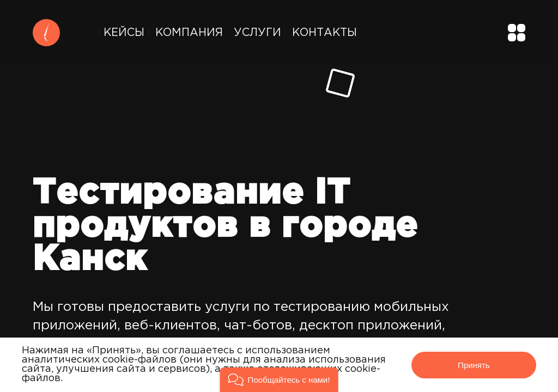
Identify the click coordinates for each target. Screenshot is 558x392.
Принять (474, 365)
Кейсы (124, 33)
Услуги (257, 33)
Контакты (325, 33)
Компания (189, 33)
